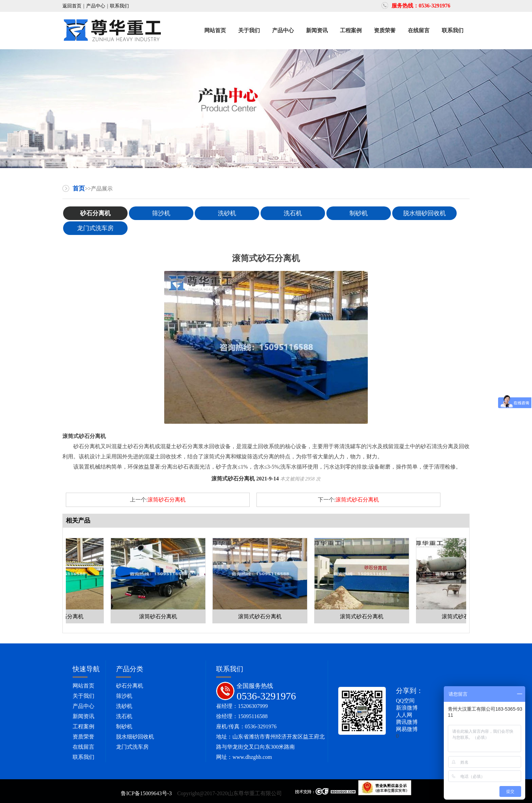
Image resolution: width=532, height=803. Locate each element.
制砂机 (359, 213)
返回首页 (72, 6)
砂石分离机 (95, 213)
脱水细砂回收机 (424, 213)
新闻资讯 (317, 30)
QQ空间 (405, 701)
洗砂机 (227, 213)
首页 (79, 188)
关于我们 (249, 30)
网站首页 (215, 30)
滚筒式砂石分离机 (357, 500)
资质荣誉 (385, 30)
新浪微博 (407, 708)
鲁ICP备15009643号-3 (147, 793)
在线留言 (419, 30)
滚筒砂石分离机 (167, 500)
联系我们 (119, 6)
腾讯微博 (407, 722)
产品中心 (96, 6)
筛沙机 (161, 213)
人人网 (404, 715)
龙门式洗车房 (95, 228)
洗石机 (293, 213)
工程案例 (351, 30)
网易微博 (407, 729)
